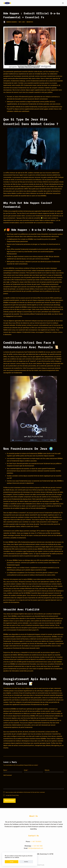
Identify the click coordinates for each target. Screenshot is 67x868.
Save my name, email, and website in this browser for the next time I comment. (25, 792)
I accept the (12, 795)
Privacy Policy (15, 795)
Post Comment (9, 801)
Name (6, 770)
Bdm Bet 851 (30, 22)
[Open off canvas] (63, 3)
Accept (8, 862)
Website (47, 770)
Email (26, 770)
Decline (16, 862)
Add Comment (8, 775)
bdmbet (59, 662)
